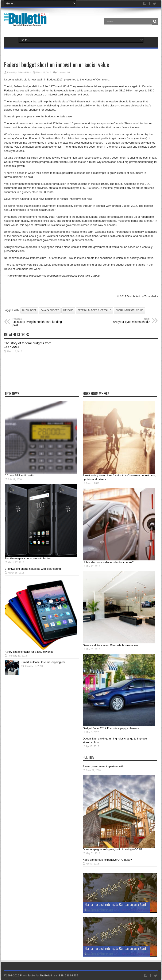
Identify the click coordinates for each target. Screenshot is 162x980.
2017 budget (29, 311)
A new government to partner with (103, 767)
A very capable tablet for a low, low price (29, 652)
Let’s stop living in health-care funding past (38, 322)
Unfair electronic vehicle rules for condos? (108, 562)
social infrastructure (130, 311)
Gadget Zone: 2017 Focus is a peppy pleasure (111, 728)
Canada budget (50, 311)
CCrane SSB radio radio (19, 476)
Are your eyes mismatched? (124, 321)
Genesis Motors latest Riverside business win (110, 645)
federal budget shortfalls (94, 311)
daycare (68, 311)
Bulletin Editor (24, 73)
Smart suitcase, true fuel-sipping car (43, 662)
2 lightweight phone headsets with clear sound (33, 569)
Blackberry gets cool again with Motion (28, 559)
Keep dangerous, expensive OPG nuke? (107, 860)
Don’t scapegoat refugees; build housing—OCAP (112, 850)
